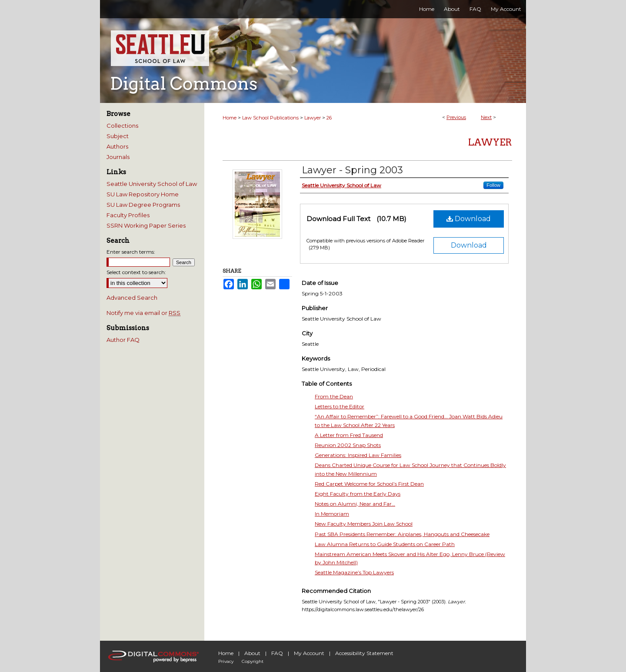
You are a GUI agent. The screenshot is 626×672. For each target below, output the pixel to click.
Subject (118, 136)
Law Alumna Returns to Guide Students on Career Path (385, 544)
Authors (117, 146)
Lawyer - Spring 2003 (352, 170)
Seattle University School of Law (152, 184)
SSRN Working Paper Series (146, 225)
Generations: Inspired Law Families (358, 455)
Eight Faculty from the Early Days (358, 494)
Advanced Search (132, 298)
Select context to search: (136, 272)
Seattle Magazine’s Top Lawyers (354, 572)
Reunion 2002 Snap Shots (348, 445)
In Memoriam (332, 514)
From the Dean (334, 396)
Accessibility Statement (364, 653)
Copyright (253, 661)
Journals (118, 157)
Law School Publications (270, 118)
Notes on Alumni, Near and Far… (355, 504)
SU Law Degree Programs (143, 205)
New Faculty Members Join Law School (364, 524)
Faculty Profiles (128, 215)
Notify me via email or (143, 313)
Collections (122, 126)
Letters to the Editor (340, 406)
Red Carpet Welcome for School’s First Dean (369, 484)
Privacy (226, 661)
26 (329, 118)
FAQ (277, 653)
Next (486, 117)
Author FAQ (123, 340)
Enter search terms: (131, 252)
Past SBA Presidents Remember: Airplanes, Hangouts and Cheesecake (402, 534)
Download (469, 219)
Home (230, 118)
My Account (309, 653)
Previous (456, 117)
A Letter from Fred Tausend (349, 435)
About (252, 653)
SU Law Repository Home (143, 194)
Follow (493, 185)
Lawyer (313, 118)
